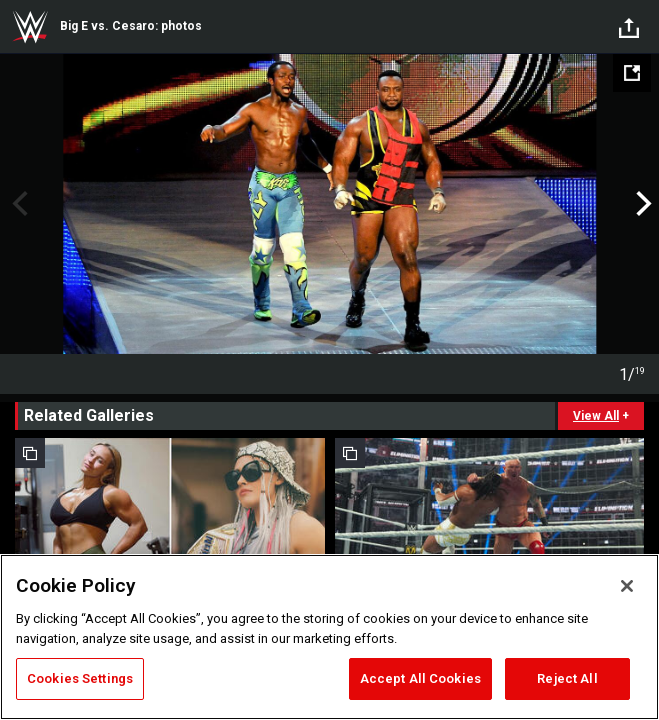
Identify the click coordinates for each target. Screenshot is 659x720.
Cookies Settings (80, 678)
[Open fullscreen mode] (632, 73)
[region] (329, 637)
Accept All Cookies (420, 678)
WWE (30, 27)
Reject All (567, 678)
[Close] (627, 586)
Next (641, 204)
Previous (17, 204)
